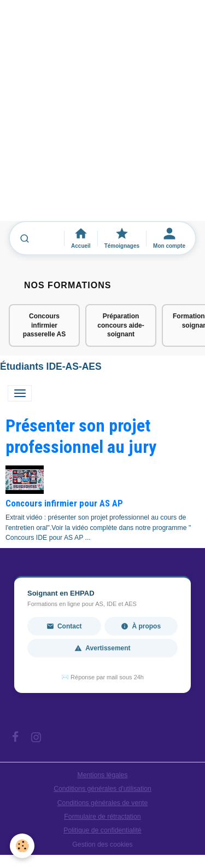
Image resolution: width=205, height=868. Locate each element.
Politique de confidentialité (102, 830)
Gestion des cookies (102, 844)
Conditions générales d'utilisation (102, 789)
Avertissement (102, 648)
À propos (141, 626)
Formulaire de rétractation (102, 817)
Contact (64, 626)
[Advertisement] (102, 116)
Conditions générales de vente (103, 803)
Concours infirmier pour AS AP (64, 503)
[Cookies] (22, 846)
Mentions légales (103, 775)
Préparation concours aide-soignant (121, 325)
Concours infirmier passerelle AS (44, 325)
